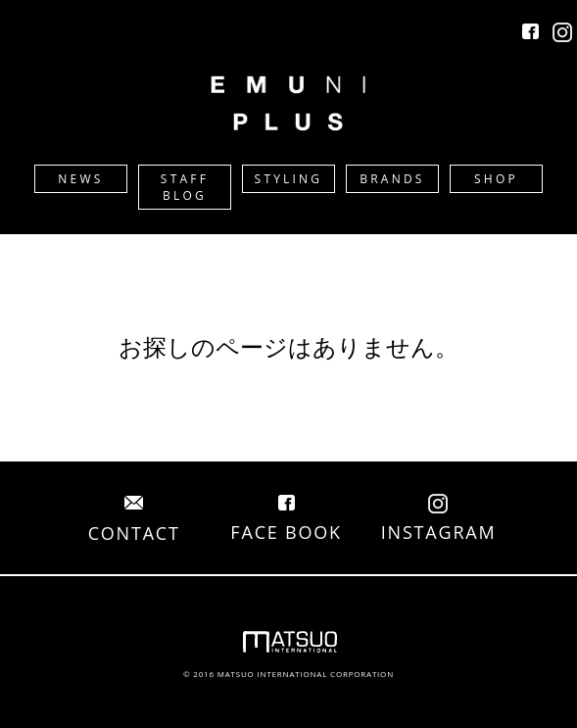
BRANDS (392, 179)
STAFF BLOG (185, 187)
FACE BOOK (286, 520)
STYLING (289, 179)
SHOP (496, 179)
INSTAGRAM (439, 520)
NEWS (80, 179)
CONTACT (134, 521)
